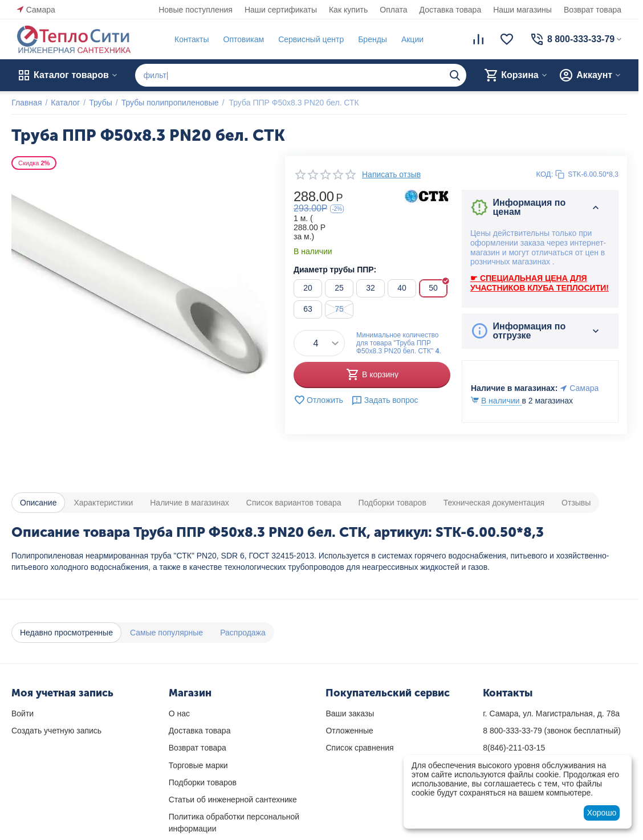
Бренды (373, 39)
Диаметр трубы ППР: (335, 270)
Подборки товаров (203, 782)
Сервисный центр (311, 39)
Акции (412, 39)
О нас (179, 713)
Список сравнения (359, 748)
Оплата (393, 10)
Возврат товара (593, 10)
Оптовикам (243, 39)
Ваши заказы (350, 713)
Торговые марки (198, 765)
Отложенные (349, 731)
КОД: (545, 174)
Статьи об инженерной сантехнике (233, 800)
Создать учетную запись (56, 731)
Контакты (192, 39)
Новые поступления (196, 10)
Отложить (318, 400)
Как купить (348, 10)
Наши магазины (522, 10)
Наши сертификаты (281, 10)
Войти (23, 713)
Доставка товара (451, 10)
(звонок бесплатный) (552, 731)
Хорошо (602, 813)
